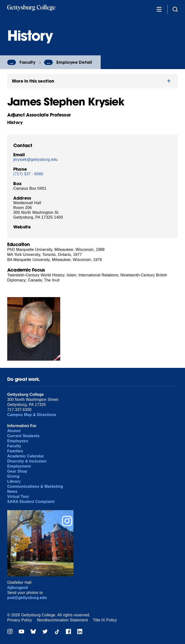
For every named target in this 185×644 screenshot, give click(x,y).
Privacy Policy (20, 620)
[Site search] (175, 9)
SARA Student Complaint (31, 502)
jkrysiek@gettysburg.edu (36, 159)
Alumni (14, 431)
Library (14, 481)
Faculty (27, 62)
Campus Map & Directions (32, 415)
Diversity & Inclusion (27, 461)
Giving (13, 476)
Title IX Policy (105, 620)
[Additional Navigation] (159, 9)
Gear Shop (17, 471)
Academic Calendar (26, 456)
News (12, 491)
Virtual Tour (18, 497)
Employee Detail (74, 62)
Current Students (23, 436)
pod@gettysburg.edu (27, 598)
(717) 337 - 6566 (28, 174)
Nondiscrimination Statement (63, 620)
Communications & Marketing (35, 486)
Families (15, 451)
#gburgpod (18, 588)
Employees (18, 441)
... (12, 62)
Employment (19, 466)
